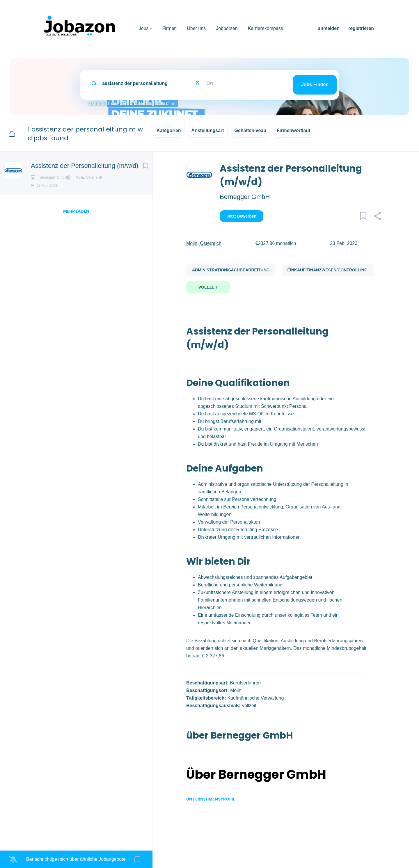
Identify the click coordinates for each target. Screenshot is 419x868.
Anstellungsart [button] (208, 130)
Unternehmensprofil (211, 799)
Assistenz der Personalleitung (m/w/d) (85, 166)
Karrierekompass (266, 28)
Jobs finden (315, 85)
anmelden (329, 28)
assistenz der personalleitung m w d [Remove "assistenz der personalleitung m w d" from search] (129, 103)
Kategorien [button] (169, 130)
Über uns (196, 28)
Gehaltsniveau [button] (250, 130)
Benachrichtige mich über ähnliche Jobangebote (76, 859)
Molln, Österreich (204, 243)
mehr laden (76, 220)
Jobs (144, 28)
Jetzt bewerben (242, 216)
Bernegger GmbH (245, 197)
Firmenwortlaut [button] (294, 130)
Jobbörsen (227, 28)
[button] (377, 217)
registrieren (361, 28)
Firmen (169, 28)
